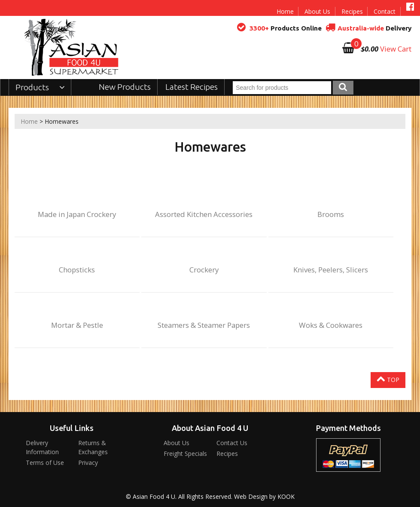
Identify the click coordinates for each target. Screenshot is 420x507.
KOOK (286, 496)
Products (40, 87)
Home (285, 11)
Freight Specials (185, 454)
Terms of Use (45, 463)
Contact (385, 11)
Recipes (352, 11)
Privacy (88, 463)
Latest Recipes (192, 87)
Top (388, 379)
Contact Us (232, 443)
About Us (317, 11)
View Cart (396, 49)
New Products (125, 87)
